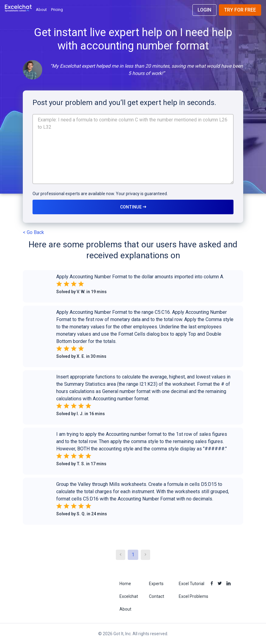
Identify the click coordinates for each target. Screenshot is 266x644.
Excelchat (129, 596)
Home (125, 584)
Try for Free (240, 10)
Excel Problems (193, 596)
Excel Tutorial (192, 584)
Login (204, 10)
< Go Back (33, 232)
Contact (157, 596)
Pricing (57, 10)
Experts (156, 584)
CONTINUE (133, 207)
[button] (133, 288)
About (41, 10)
